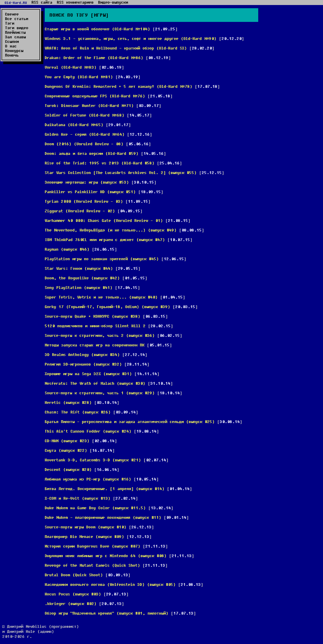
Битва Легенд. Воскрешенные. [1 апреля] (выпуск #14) (105, 489)
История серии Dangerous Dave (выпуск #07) (92, 546)
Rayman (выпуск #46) (67, 249)
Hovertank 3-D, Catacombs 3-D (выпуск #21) (93, 460)
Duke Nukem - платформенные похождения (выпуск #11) (103, 517)
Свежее (12, 14)
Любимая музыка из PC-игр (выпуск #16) (88, 479)
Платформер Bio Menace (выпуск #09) (84, 536)
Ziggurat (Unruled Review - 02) (80, 211)
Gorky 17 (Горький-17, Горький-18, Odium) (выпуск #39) (107, 307)
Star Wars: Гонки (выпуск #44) (79, 268)
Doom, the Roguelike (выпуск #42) (82, 278)
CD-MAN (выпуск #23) (67, 441)
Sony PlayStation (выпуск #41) (79, 287)
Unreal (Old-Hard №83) (71, 67)
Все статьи (17, 19)
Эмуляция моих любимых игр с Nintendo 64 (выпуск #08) (106, 556)
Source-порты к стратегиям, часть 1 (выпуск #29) (100, 393)
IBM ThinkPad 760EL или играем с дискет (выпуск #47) (105, 240)
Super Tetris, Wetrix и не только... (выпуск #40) (101, 297)
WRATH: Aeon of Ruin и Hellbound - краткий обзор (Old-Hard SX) (116, 48)
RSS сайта (42, 2)
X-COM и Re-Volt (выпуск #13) (78, 498)
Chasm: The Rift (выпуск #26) (78, 412)
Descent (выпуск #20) (68, 469)
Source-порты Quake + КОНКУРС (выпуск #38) (92, 316)
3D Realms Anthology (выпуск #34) (82, 354)
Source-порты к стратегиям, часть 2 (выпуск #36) (100, 335)
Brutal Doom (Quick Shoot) (74, 575)
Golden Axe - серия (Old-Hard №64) (85, 134)
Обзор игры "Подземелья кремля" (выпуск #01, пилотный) (107, 613)
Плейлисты (15, 32)
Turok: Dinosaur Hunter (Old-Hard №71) (89, 105)
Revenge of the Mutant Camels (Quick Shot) (92, 565)
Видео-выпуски (113, 2)
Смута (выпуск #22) (66, 450)
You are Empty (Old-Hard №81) (79, 77)
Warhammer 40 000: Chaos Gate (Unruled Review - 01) (104, 220)
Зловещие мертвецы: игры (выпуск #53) (87, 182)
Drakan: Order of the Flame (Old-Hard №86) (94, 58)
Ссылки (12, 42)
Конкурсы (14, 51)
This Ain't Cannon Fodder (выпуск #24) (88, 431)
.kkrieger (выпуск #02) (71, 604)
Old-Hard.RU (16, 3)
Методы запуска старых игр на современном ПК (95, 345)
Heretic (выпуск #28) (68, 402)
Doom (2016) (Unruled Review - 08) (84, 144)
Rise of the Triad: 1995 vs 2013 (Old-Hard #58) (100, 163)
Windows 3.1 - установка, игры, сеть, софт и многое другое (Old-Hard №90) (131, 38)
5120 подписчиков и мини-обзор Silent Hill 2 (96, 326)
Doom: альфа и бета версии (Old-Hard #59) (92, 153)
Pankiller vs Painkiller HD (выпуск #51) (90, 192)
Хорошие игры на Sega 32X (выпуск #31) (88, 374)
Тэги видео (17, 28)
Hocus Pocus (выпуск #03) (73, 594)
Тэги (10, 23)
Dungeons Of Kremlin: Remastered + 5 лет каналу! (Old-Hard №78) (119, 86)
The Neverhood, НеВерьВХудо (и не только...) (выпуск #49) (111, 230)
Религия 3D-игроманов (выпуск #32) (83, 364)
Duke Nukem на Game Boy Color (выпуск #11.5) (95, 508)
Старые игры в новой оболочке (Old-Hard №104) (97, 29)
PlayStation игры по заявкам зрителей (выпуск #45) (102, 259)
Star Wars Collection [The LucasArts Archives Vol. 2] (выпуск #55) (121, 173)
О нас (11, 46)
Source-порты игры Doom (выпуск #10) (86, 527)
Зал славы (15, 37)
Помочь (12, 55)
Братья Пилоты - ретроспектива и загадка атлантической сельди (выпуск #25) (130, 422)
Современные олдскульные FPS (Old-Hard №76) (95, 96)
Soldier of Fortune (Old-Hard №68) (85, 115)
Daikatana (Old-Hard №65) (74, 125)
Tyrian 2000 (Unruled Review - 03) (84, 201)
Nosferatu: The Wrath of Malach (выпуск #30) (95, 383)
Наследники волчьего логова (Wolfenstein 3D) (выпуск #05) (110, 584)
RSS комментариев (75, 2)
